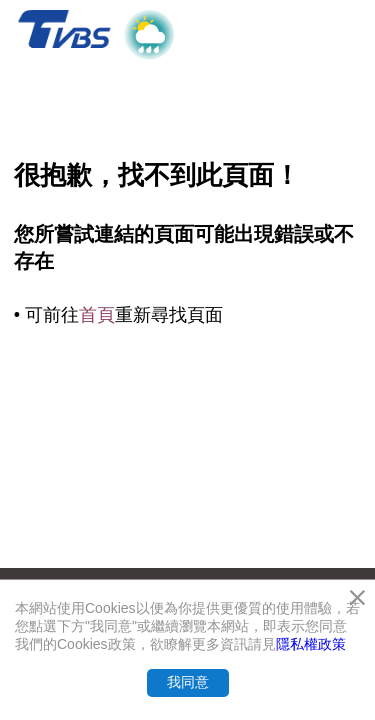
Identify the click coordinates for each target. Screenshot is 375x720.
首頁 (97, 315)
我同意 (188, 682)
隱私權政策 (311, 644)
